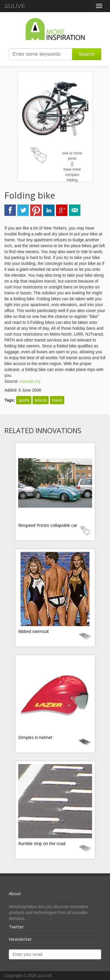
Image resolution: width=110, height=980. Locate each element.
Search (87, 54)
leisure (41, 400)
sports (24, 400)
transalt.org (30, 381)
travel (57, 400)
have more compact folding (72, 175)
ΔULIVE (15, 6)
